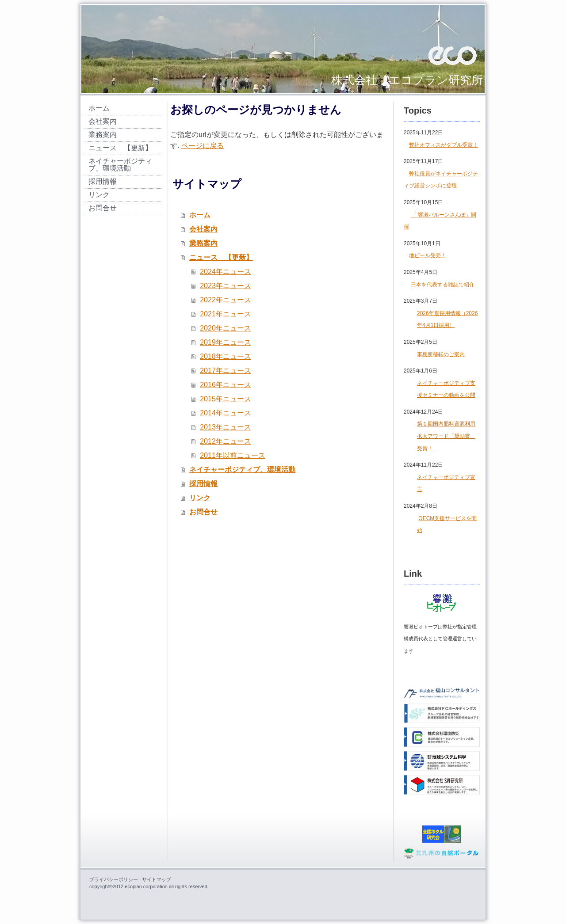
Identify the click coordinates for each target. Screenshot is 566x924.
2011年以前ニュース (233, 455)
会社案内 (203, 229)
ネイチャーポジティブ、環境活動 (242, 470)
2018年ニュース (226, 356)
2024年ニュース (226, 272)
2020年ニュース (226, 328)
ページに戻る (203, 146)
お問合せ (203, 512)
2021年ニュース (226, 314)
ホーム (200, 215)
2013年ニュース (226, 427)
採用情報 (203, 484)
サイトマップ (157, 879)
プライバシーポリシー (114, 879)
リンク (200, 498)
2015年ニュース (226, 399)
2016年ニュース (226, 385)
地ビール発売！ (428, 255)
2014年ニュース (226, 413)
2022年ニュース (226, 300)
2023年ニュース (226, 286)
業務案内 (203, 243)
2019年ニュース (226, 342)
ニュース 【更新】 (221, 257)
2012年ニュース (226, 441)
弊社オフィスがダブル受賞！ (444, 145)
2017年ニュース (226, 371)
